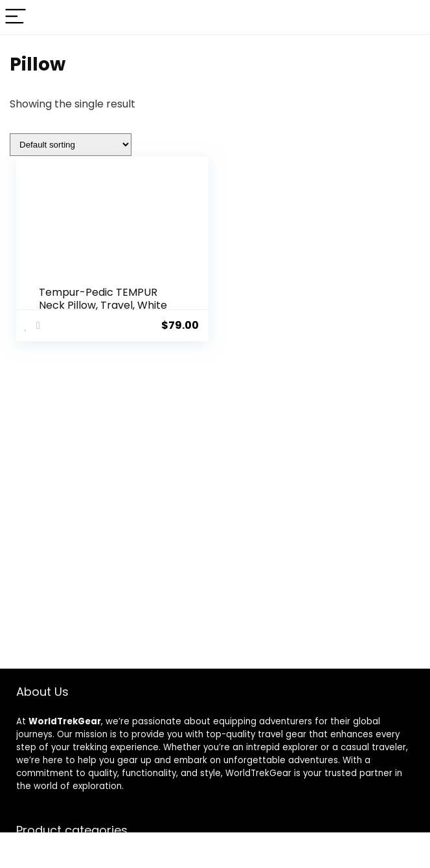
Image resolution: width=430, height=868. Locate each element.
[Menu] (16, 17)
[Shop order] (71, 145)
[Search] (410, 17)
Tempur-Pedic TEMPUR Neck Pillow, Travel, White (103, 299)
